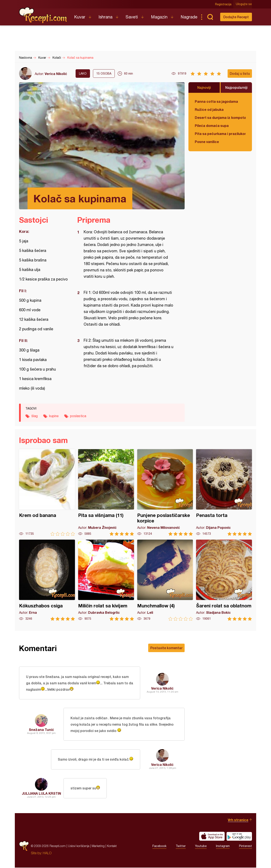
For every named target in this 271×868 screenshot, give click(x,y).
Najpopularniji (236, 87)
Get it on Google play (239, 837)
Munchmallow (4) (165, 580)
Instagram (223, 846)
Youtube (201, 846)
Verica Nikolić (56, 74)
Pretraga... (210, 17)
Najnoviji (204, 87)
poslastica (78, 416)
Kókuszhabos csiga (47, 580)
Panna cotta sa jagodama (216, 101)
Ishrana (105, 17)
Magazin (159, 17)
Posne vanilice (207, 142)
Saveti (132, 17)
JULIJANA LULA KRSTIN (41, 794)
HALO (47, 853)
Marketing (98, 846)
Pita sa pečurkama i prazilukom (220, 134)
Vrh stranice (238, 820)
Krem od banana (47, 492)
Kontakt (112, 846)
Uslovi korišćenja (79, 846)
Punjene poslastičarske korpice (165, 492)
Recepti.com (43, 15)
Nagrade (189, 17)
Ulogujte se (244, 4)
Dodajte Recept (236, 17)
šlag (35, 416)
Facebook (159, 846)
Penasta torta (224, 492)
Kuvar (80, 17)
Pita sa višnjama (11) (106, 492)
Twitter (181, 846)
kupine (54, 416)
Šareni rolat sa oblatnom (224, 580)
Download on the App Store (212, 837)
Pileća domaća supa (212, 126)
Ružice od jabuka (209, 109)
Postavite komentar (166, 648)
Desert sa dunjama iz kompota (220, 117)
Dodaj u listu (240, 73)
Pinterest (245, 846)
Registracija (223, 4)
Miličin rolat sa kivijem (106, 580)
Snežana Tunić (41, 730)
